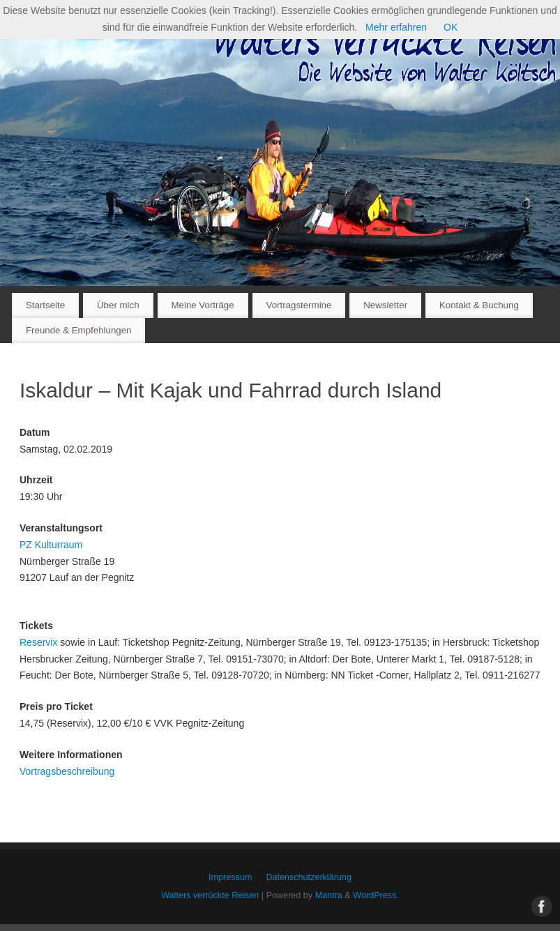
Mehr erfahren (396, 27)
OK (451, 27)
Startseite (45, 305)
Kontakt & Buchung (479, 305)
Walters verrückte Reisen (210, 895)
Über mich (118, 305)
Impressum (230, 877)
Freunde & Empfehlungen (79, 330)
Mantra (329, 895)
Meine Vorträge (202, 305)
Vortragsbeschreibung (67, 771)
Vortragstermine (299, 305)
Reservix (38, 642)
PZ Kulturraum (51, 545)
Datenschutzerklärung (309, 877)
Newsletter (385, 305)
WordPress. (376, 895)
